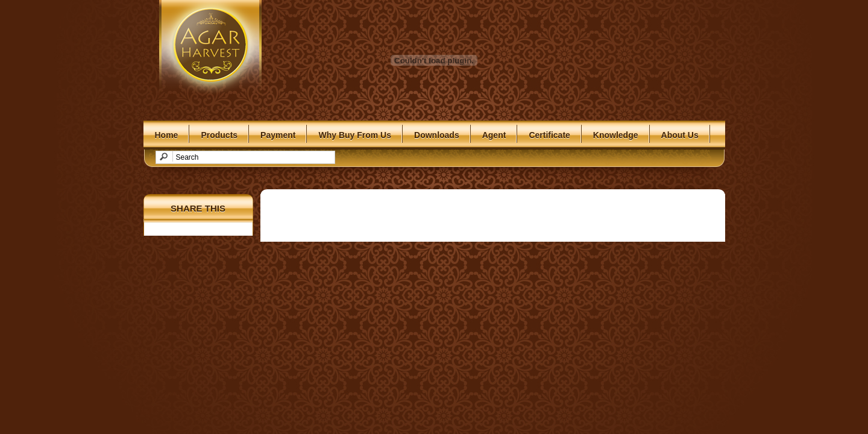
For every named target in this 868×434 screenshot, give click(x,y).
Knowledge (616, 135)
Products (219, 135)
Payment (278, 135)
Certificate (549, 135)
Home (167, 135)
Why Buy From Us (355, 135)
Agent (494, 135)
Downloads (437, 135)
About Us (680, 135)
